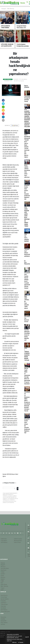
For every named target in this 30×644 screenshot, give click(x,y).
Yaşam (3, 588)
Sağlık (2, 581)
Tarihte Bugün (4, 604)
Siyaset (3, 579)
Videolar (23, 3)
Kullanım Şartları (18, 539)
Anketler (3, 619)
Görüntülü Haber (5, 568)
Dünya (2, 576)
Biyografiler (4, 621)
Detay (15, 642)
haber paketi (3, 639)
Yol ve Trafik (4, 597)
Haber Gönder (17, 542)
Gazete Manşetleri (5, 612)
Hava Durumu (4, 595)
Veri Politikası (4, 542)
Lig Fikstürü (4, 603)
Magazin (3, 565)
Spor (2, 583)
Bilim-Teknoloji (11, 9)
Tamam (21, 642)
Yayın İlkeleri (4, 541)
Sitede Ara (3, 617)
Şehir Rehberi (4, 610)
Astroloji (3, 624)
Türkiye (3, 572)
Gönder (18, 488)
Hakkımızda (4, 539)
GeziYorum (4, 570)
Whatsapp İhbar (18, 541)
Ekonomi (3, 577)
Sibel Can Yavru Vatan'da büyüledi (27, 238)
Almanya (3, 567)
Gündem (3, 574)
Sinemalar (3, 606)
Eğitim (2, 590)
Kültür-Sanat (4, 584)
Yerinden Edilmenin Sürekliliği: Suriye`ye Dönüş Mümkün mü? (27, 335)
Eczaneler (3, 601)
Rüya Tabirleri (4, 623)
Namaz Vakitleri (5, 599)
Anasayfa (4, 9)
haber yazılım (3, 640)
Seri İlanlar (3, 608)
